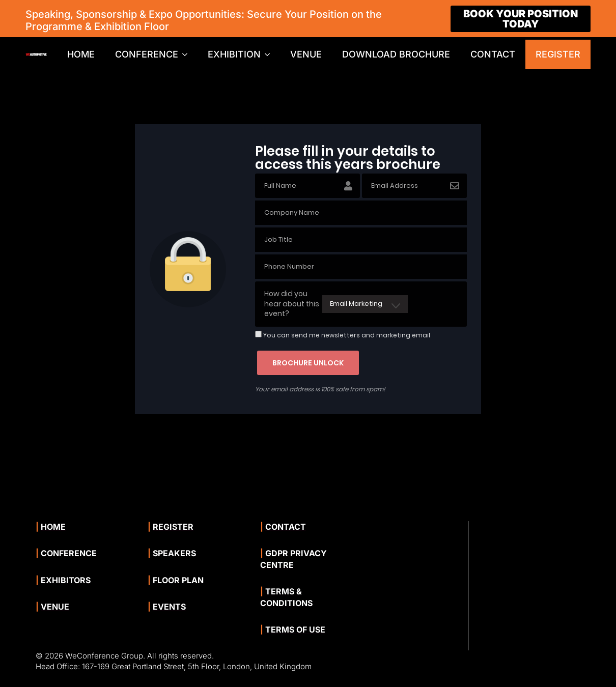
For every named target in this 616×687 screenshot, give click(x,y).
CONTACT (493, 54)
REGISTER (558, 54)
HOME (81, 54)
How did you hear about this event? (292, 304)
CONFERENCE (147, 54)
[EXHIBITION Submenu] (270, 54)
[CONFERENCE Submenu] (188, 54)
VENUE (306, 54)
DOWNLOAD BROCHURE (396, 54)
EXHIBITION (234, 54)
